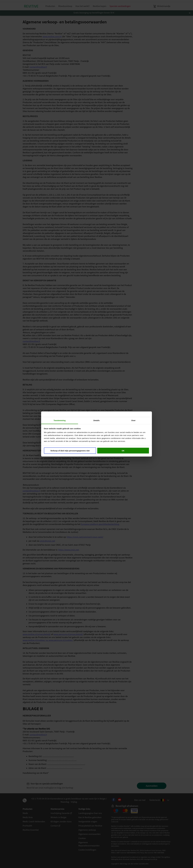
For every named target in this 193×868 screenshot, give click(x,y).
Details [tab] (96, 420)
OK (123, 451)
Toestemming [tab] (60, 420)
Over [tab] (133, 420)
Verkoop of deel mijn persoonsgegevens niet (70, 451)
